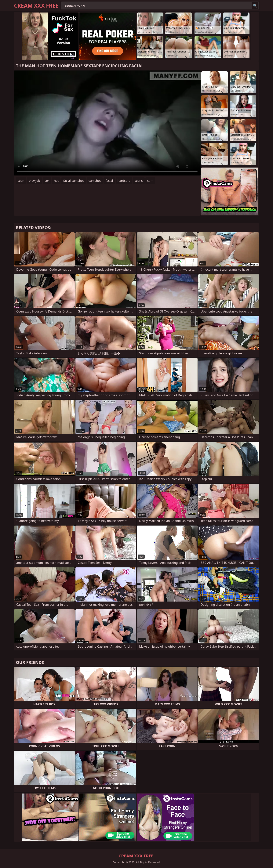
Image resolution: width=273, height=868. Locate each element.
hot (56, 181)
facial (109, 181)
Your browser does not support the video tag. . (107, 123)
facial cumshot (73, 181)
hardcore (124, 181)
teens (139, 181)
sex (47, 181)
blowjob (35, 181)
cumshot (95, 181)
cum (150, 181)
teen (21, 181)
